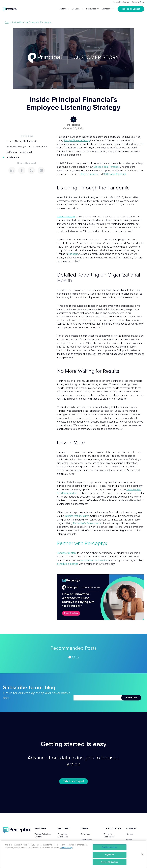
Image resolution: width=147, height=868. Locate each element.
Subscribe (131, 698)
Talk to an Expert (131, 9)
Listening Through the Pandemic (21, 141)
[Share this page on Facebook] (22, 170)
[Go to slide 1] (70, 657)
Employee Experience (63, 836)
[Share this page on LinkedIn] (12, 170)
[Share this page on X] (31, 170)
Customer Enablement (109, 836)
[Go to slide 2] (73, 657)
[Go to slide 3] (77, 657)
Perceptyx (73, 125)
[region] (73, 657)
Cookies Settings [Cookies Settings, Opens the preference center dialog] (110, 847)
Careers (130, 834)
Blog (7, 23)
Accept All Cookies (110, 862)
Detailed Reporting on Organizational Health (27, 147)
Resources (91, 9)
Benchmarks (86, 840)
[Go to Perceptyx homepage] (10, 9)
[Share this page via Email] (41, 170)
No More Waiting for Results (19, 152)
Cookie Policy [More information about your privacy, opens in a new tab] (66, 848)
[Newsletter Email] (97, 698)
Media (129, 840)
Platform (63, 9)
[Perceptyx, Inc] (17, 830)
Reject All (109, 855)
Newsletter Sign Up (121, 2)
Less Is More (12, 157)
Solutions (76, 9)
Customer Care (138, 2)
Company (106, 9)
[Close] (142, 854)
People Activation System (43, 836)
